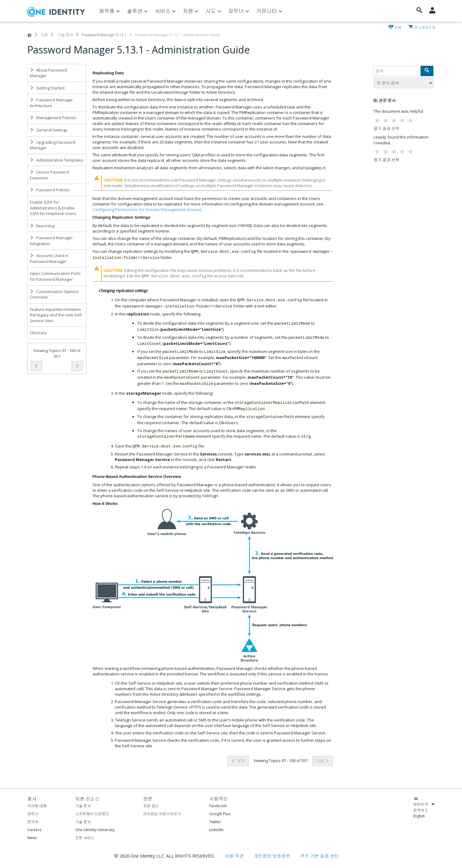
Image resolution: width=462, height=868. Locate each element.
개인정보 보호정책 (272, 856)
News (32, 838)
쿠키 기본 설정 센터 (319, 856)
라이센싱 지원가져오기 (162, 814)
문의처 (33, 822)
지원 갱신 (151, 806)
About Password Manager (48, 73)
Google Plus (220, 814)
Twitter (215, 822)
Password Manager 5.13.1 (104, 35)
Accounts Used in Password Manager (49, 258)
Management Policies (53, 118)
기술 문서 (65, 35)
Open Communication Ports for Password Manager (55, 276)
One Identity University (95, 830)
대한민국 (424, 804)
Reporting (42, 226)
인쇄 (398, 27)
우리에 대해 (37, 806)
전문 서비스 (85, 838)
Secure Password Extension (49, 175)
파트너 (33, 814)
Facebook (218, 806)
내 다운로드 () (424, 27)
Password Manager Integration (51, 241)
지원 (44, 35)
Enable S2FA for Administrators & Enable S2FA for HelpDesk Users (53, 208)
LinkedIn (216, 830)
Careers (34, 830)
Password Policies (50, 190)
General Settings (49, 130)
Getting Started (47, 88)
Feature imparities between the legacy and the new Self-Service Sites (56, 315)
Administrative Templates (57, 160)
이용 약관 (235, 856)
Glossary (38, 333)
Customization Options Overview (54, 294)
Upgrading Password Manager (53, 145)
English (419, 816)
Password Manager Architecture (51, 103)
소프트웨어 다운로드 (92, 814)
